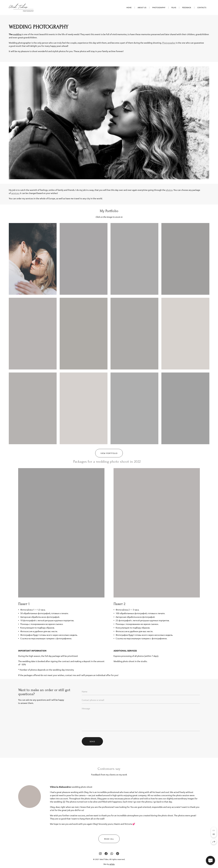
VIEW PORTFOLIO (109, 459)
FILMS (174, 7)
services (15, 199)
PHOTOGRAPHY (159, 7)
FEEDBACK (187, 7)
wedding (17, 34)
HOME (129, 7)
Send (92, 747)
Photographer (169, 43)
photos (169, 196)
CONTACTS (202, 7)
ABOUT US (142, 7)
